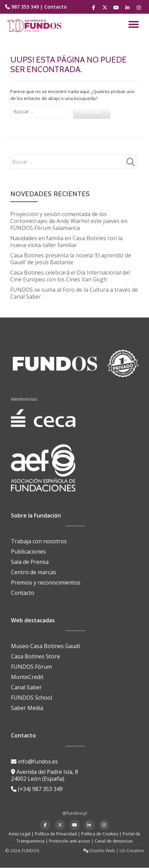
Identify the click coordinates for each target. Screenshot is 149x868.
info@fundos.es (34, 761)
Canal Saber (26, 687)
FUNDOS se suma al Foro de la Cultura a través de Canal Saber (74, 293)
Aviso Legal (20, 834)
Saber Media (27, 708)
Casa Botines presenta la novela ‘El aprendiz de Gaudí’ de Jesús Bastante (71, 259)
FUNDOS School (32, 698)
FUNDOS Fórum (31, 667)
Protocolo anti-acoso (70, 841)
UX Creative (132, 850)
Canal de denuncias (114, 841)
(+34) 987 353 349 (37, 789)
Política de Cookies (100, 834)
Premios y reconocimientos (46, 582)
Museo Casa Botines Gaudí (45, 646)
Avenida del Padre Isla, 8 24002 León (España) (45, 775)
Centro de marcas (34, 572)
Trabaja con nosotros (39, 541)
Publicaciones (28, 552)
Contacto (55, 7)
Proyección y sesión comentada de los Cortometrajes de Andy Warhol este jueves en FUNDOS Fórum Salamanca (69, 221)
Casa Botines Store (35, 656)
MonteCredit (27, 677)
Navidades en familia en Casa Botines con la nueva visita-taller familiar (66, 242)
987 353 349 (25, 7)
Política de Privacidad (56, 834)
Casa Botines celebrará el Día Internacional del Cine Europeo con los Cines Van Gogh (70, 276)
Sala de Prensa (30, 562)
